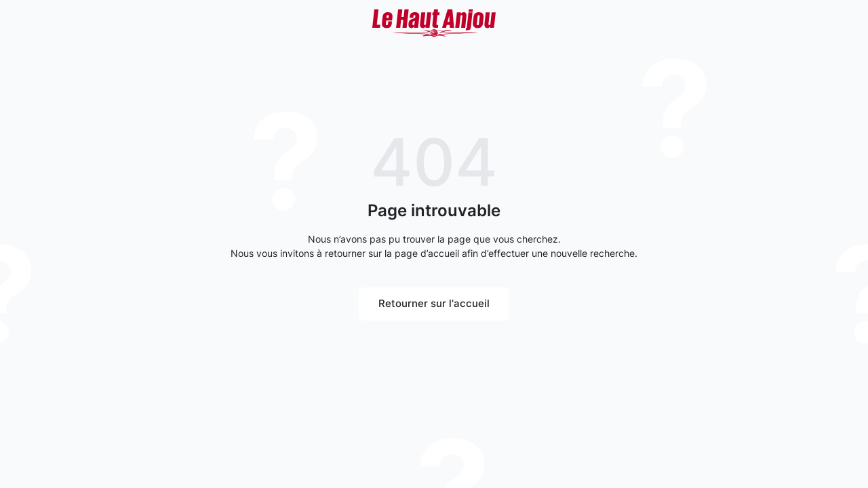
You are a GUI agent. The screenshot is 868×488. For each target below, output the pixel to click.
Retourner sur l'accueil (434, 303)
